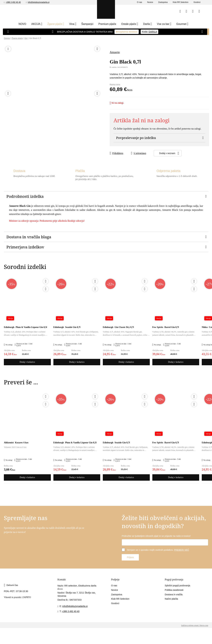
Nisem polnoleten (104, 68)
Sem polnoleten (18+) (134, 68)
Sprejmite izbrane (142, 638)
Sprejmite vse (168, 638)
